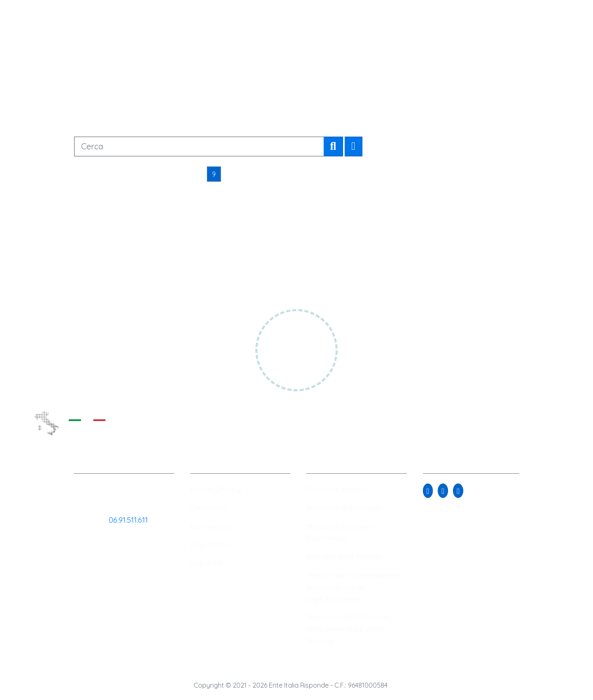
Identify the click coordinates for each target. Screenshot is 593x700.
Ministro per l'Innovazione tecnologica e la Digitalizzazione (353, 587)
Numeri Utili (211, 526)
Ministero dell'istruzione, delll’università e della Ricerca (349, 629)
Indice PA (207, 563)
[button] (428, 491)
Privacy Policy (216, 489)
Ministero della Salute (345, 508)
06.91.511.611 (128, 520)
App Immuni (212, 544)
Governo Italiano (336, 489)
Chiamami (208, 508)
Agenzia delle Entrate (345, 556)
